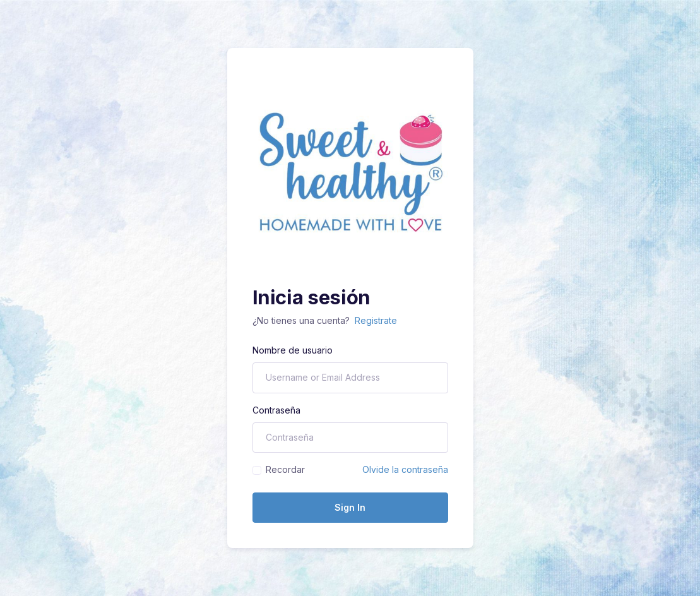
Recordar (285, 469)
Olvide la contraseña (405, 469)
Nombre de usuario (293, 350)
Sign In (350, 507)
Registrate (376, 320)
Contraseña (276, 410)
